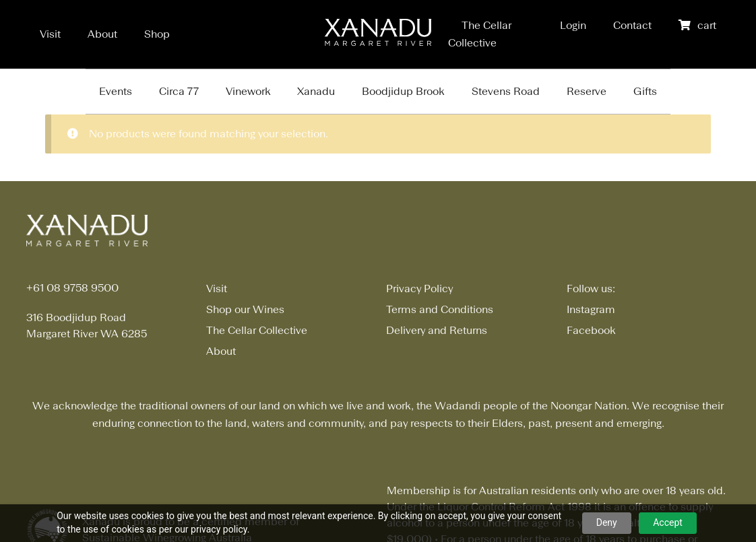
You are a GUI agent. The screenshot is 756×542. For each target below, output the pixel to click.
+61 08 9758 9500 (72, 288)
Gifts (645, 91)
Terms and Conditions (440, 309)
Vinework (248, 91)
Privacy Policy (419, 289)
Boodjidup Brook (403, 91)
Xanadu (316, 91)
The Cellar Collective (257, 330)
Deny (607, 522)
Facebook (591, 330)
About (102, 34)
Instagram (591, 309)
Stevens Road (506, 91)
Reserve (587, 91)
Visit (50, 34)
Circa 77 (179, 91)
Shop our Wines (245, 309)
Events (116, 91)
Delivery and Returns (437, 330)
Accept (668, 522)
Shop (157, 34)
